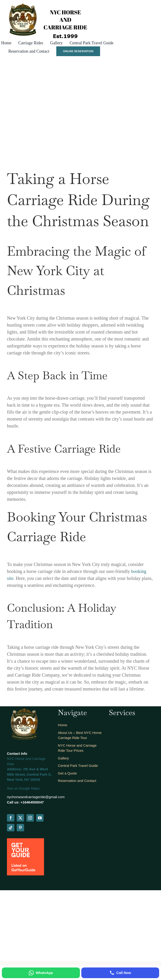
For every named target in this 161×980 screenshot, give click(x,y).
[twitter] (20, 818)
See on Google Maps (23, 788)
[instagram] (30, 818)
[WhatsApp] (41, 973)
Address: (14, 769)
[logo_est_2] (45, 3)
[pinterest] (20, 828)
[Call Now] (120, 973)
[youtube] (40, 818)
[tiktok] (11, 828)
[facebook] (11, 818)
